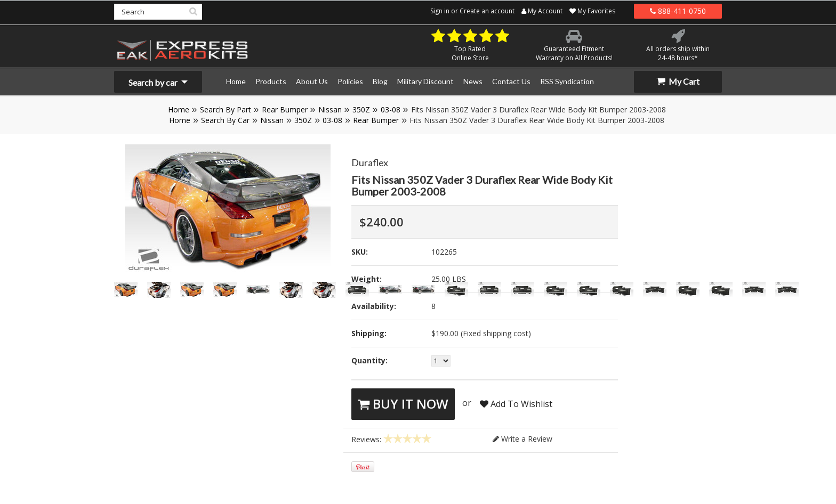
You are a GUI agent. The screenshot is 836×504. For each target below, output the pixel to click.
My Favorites (592, 11)
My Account (542, 11)
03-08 (391, 109)
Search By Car (225, 120)
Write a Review (522, 439)
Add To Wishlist (516, 404)
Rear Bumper (285, 109)
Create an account (487, 11)
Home (179, 109)
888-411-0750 (678, 11)
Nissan (330, 109)
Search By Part (226, 109)
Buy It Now (403, 404)
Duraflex (370, 162)
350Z (361, 109)
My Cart (678, 81)
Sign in (440, 11)
